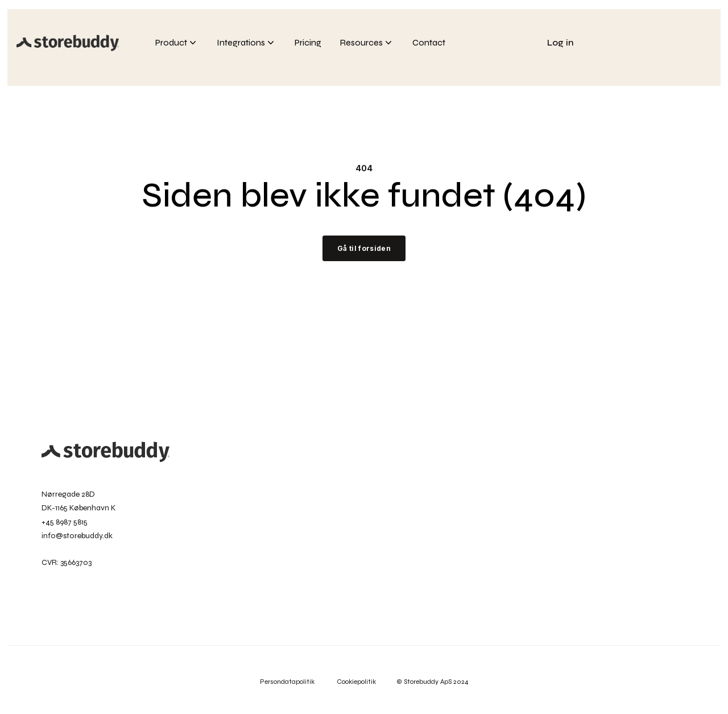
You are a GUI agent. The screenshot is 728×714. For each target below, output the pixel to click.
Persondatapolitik (288, 682)
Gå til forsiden (364, 248)
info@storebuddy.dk (77, 536)
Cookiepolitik (367, 682)
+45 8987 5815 (65, 522)
